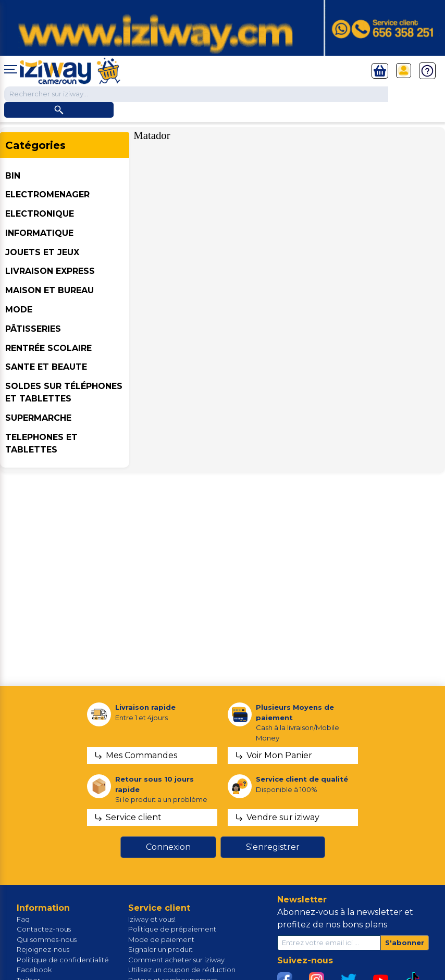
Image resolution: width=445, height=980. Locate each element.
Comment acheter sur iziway (176, 960)
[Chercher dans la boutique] (196, 94)
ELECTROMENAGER (47, 194)
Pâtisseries (33, 329)
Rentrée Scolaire (48, 348)
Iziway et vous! (152, 919)
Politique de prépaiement (172, 929)
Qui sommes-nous (47, 939)
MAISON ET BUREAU (50, 290)
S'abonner (405, 943)
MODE (19, 310)
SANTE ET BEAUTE (46, 367)
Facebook (34, 970)
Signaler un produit (160, 949)
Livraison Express (50, 271)
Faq (23, 919)
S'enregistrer (273, 847)
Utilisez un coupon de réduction (182, 970)
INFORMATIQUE (39, 233)
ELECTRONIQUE (40, 214)
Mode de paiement (161, 939)
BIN (13, 176)
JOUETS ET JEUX (42, 252)
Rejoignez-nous (43, 949)
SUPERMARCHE (38, 418)
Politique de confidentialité (63, 960)
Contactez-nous (44, 929)
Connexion (168, 847)
